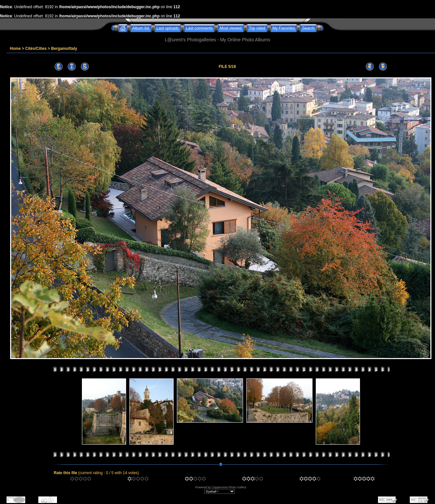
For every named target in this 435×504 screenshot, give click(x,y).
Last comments (199, 28)
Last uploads (168, 28)
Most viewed (231, 28)
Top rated (257, 28)
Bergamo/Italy (64, 49)
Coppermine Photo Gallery (229, 487)
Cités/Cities (36, 49)
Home (15, 49)
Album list (141, 28)
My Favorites (284, 28)
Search (308, 28)
